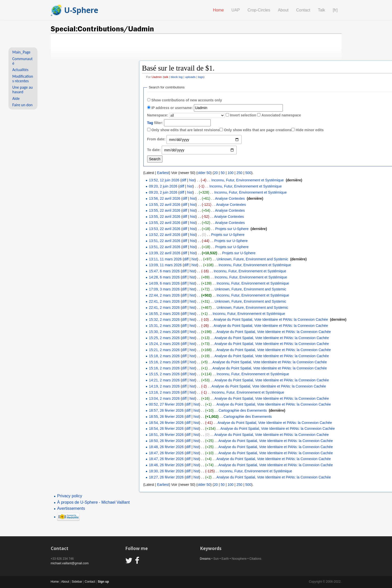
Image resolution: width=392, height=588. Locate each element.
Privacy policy (70, 496)
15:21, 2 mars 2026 (164, 350)
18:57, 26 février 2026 (166, 410)
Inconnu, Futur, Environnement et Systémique (248, 180)
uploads (190, 77)
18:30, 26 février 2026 (166, 471)
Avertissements (71, 508)
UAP (236, 10)
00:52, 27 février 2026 (166, 404)
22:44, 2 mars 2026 (164, 295)
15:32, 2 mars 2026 (164, 319)
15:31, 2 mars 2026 (164, 326)
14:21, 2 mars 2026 (164, 380)
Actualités (20, 70)
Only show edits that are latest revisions (185, 130)
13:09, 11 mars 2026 (165, 265)
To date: (154, 150)
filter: (155, 123)
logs (201, 77)
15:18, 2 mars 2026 (164, 356)
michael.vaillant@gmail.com (70, 563)
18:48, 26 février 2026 (166, 447)
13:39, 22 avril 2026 (165, 253)
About (283, 10)
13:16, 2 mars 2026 (164, 392)
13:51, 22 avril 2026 (165, 241)
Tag (150, 123)
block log (177, 77)
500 (248, 173)
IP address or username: (172, 108)
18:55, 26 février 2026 (166, 417)
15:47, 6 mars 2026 (164, 271)
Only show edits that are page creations (258, 130)
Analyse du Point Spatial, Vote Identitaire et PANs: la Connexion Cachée (271, 319)
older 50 (204, 173)
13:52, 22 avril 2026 (165, 235)
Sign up (103, 582)
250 (239, 173)
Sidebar (77, 582)
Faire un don (22, 105)
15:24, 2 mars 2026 (164, 344)
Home (218, 10)
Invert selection (243, 115)
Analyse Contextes (230, 198)
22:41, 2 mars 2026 (164, 301)
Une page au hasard (22, 90)
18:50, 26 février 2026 (166, 441)
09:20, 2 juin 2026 (163, 186)
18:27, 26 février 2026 (166, 477)
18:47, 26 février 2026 (166, 453)
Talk (321, 10)
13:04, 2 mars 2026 (164, 398)
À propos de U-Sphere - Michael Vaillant (93, 502)
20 (216, 173)
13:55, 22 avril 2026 (165, 205)
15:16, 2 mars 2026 (164, 362)
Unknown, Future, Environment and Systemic (252, 259)
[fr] (335, 10)
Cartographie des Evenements (243, 410)
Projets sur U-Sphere (232, 229)
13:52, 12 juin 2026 (164, 180)
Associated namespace (281, 115)
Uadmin (157, 77)
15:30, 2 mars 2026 (164, 332)
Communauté (22, 61)
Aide (16, 98)
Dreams (205, 559)
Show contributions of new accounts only (187, 100)
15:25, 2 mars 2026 (164, 338)
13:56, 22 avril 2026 (165, 198)
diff (184, 180)
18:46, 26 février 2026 (166, 465)
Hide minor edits (310, 130)
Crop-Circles (259, 10)
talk (166, 77)
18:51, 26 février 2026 (166, 435)
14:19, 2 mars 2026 (164, 386)
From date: (156, 139)
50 (223, 173)
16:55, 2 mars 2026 (164, 314)
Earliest (163, 173)
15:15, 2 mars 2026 (164, 374)
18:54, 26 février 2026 (166, 423)
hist (192, 180)
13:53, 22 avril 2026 (165, 229)
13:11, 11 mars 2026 (165, 259)
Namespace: (158, 115)
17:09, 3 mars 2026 (164, 289)
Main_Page (21, 52)
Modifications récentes (23, 79)
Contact (303, 10)
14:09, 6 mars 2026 (164, 283)
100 (230, 173)
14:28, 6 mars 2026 (164, 277)
